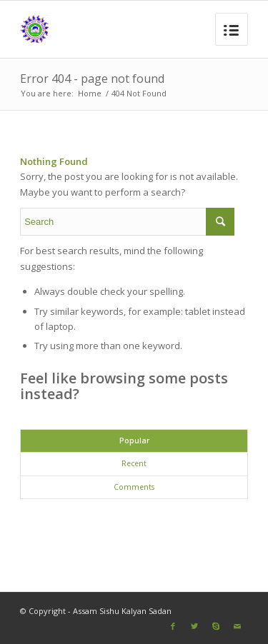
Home (90, 93)
